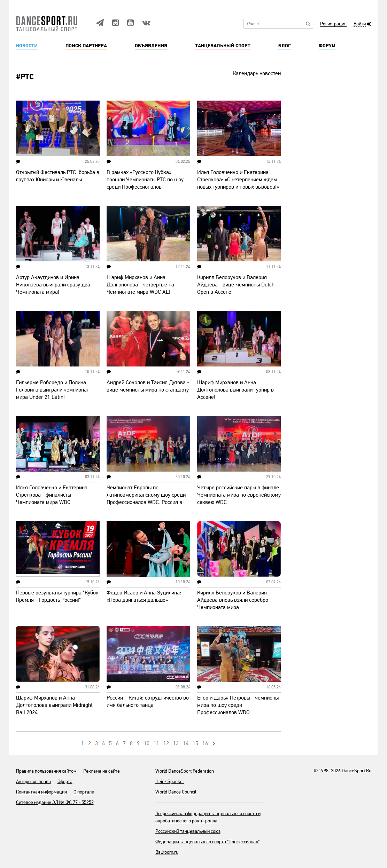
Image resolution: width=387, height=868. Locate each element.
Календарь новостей (257, 73)
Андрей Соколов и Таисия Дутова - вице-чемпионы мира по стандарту (148, 386)
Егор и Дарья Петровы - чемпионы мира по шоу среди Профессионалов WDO (238, 705)
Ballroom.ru (167, 852)
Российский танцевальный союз (188, 831)
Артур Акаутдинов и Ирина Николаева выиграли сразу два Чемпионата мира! (53, 285)
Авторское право (33, 782)
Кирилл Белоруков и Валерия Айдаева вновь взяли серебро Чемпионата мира (233, 600)
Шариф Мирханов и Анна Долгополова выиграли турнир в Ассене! (235, 390)
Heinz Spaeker (170, 782)
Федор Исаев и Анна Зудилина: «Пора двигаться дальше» (144, 596)
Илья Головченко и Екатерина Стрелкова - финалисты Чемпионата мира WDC (52, 495)
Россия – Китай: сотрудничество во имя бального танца (148, 701)
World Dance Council (176, 792)
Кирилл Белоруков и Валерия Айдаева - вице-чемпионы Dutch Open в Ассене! (236, 285)
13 (176, 743)
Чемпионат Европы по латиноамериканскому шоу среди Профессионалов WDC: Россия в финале (146, 499)
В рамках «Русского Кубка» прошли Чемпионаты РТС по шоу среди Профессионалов (145, 180)
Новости (27, 46)
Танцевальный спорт (223, 46)
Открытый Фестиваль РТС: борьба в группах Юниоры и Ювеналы (58, 176)
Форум (327, 46)
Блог (285, 46)
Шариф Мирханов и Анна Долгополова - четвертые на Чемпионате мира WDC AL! (140, 285)
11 (156, 743)
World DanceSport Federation (185, 771)
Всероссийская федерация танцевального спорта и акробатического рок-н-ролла (208, 817)
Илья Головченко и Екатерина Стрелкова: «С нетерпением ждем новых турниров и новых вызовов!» (238, 180)
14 (186, 743)
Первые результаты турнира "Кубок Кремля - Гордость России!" (57, 596)
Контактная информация (41, 792)
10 (147, 743)
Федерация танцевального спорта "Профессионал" (207, 842)
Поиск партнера (86, 46)
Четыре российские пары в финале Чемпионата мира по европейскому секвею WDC (239, 495)
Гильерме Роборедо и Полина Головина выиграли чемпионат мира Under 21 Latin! (52, 390)
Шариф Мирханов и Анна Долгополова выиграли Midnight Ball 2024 (54, 705)
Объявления (151, 46)
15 (195, 743)
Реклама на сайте (102, 771)
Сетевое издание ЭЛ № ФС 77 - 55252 (55, 802)
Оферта (65, 782)
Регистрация (333, 24)
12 (166, 743)
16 (205, 743)
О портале (84, 792)
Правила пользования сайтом (46, 771)
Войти (360, 24)
